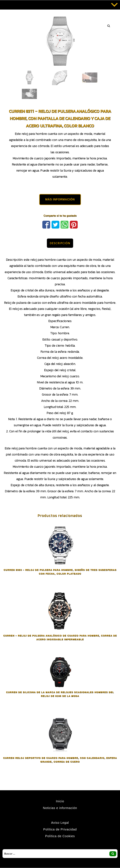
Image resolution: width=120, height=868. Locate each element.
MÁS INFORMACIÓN (60, 199)
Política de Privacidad (60, 829)
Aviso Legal (60, 823)
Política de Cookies (60, 836)
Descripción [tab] (60, 243)
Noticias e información (60, 808)
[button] (109, 26)
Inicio (60, 801)
